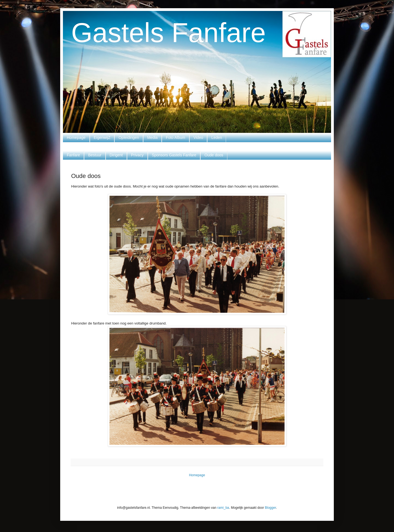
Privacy (137, 155)
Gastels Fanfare (168, 33)
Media (152, 138)
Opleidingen (129, 138)
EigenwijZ (102, 138)
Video (198, 138)
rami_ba (223, 508)
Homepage (76, 138)
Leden (217, 138)
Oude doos (214, 155)
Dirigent (116, 155)
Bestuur (95, 155)
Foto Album (176, 138)
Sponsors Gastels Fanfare (174, 155)
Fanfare (73, 155)
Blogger (270, 508)
